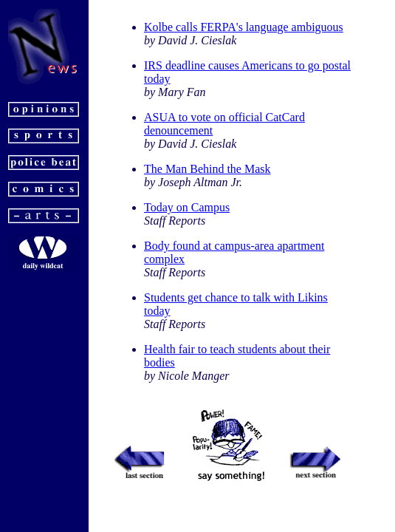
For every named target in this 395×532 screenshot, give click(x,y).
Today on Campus (187, 207)
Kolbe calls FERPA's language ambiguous (244, 27)
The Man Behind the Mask (207, 169)
